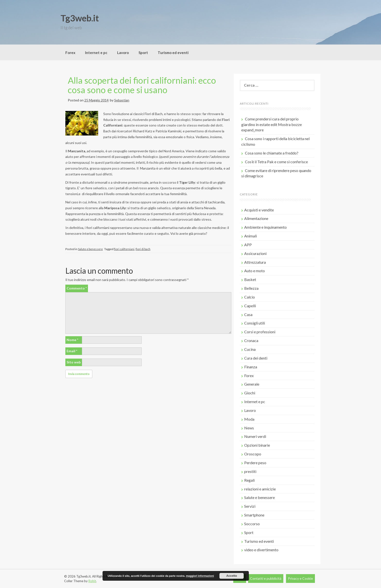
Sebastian (122, 100)
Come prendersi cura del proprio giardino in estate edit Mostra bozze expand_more (272, 124)
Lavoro (123, 53)
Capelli (250, 306)
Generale (252, 384)
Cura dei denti (256, 358)
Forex (70, 53)
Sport (143, 53)
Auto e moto (255, 271)
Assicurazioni (255, 253)
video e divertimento (261, 550)
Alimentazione (256, 218)
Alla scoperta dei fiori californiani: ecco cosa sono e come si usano (142, 85)
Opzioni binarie (257, 445)
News (249, 428)
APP (248, 245)
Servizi (250, 506)
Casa (248, 314)
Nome (72, 340)
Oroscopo (253, 454)
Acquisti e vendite (259, 210)
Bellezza (251, 288)
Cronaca (251, 340)
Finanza (251, 367)
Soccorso (252, 524)
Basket (250, 279)
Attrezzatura (255, 262)
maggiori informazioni (200, 576)
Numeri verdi (255, 436)
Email (72, 351)
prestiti (250, 471)
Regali (249, 480)
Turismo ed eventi (173, 53)
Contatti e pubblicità (266, 578)
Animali (251, 236)
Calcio (250, 297)
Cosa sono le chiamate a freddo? (272, 153)
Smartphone (254, 515)
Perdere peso (255, 463)
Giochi (250, 393)
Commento (77, 288)
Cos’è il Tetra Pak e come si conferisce (276, 162)
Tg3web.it (80, 18)
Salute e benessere (90, 249)
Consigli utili (255, 323)
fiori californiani (124, 249)
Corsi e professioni (260, 332)
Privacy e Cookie (300, 578)
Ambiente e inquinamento (265, 227)
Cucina (250, 349)
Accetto (232, 576)
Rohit (92, 581)
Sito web (74, 362)
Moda (249, 419)
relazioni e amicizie (260, 489)
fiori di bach (143, 249)
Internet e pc (96, 53)
